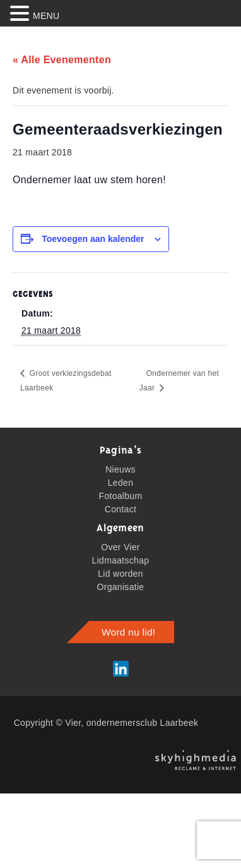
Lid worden (120, 574)
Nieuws (120, 469)
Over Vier (120, 547)
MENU (46, 16)
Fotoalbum (121, 496)
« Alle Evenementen (62, 60)
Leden (120, 483)
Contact (120, 509)
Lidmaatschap (121, 560)
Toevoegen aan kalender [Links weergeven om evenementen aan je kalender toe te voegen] (93, 239)
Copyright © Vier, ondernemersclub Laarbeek (106, 723)
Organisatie (121, 587)
